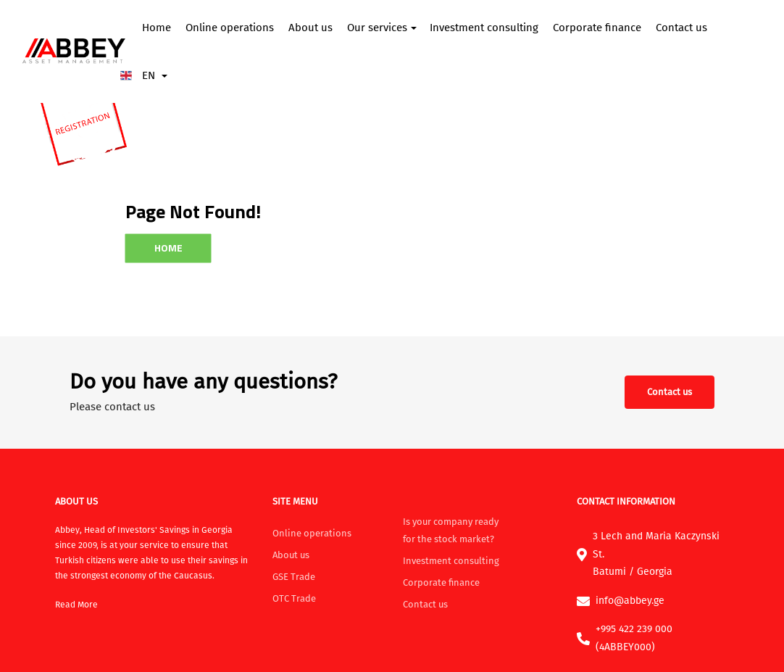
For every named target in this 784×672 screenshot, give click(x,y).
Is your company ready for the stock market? (451, 530)
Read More (76, 605)
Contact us (681, 28)
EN (147, 75)
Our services (377, 28)
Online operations (230, 28)
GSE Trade (294, 577)
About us (310, 28)
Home (157, 28)
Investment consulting (484, 28)
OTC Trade (294, 598)
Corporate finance (597, 28)
